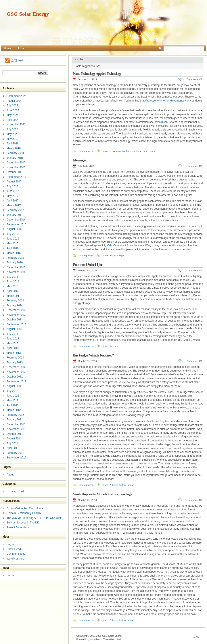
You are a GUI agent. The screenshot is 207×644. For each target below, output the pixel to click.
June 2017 (13, 191)
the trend (114, 346)
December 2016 (16, 220)
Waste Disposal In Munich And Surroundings (102, 494)
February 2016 (15, 258)
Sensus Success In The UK (23, 523)
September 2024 (16, 96)
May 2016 (12, 243)
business (106, 151)
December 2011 (16, 424)
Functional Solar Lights (88, 265)
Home (8, 48)
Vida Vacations (116, 245)
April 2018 (13, 144)
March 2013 (14, 353)
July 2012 (12, 391)
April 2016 (13, 248)
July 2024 (12, 105)
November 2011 (16, 429)
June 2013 (13, 339)
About (21, 48)
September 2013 (16, 324)
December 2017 (16, 163)
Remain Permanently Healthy (24, 513)
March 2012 (14, 410)
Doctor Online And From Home (25, 508)
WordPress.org (15, 559)
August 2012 (14, 386)
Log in (10, 544)
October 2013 (15, 320)
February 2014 (15, 301)
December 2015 (16, 267)
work (152, 151)
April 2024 (13, 120)
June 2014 (13, 282)
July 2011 (12, 443)
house (130, 151)
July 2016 (12, 234)
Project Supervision (18, 527)
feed (17, 60)
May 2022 (12, 134)
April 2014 (13, 291)
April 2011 (13, 448)
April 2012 (13, 405)
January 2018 (15, 158)
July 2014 (12, 277)
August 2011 (14, 439)
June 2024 (13, 110)
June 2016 (13, 239)
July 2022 (12, 129)
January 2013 (15, 362)
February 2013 (15, 358)
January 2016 (15, 263)
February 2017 (15, 210)
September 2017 (16, 177)
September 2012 (16, 381)
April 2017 (13, 201)
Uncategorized (86, 151)
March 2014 (14, 296)
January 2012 (15, 420)
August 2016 (14, 229)
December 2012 (16, 367)
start (146, 151)
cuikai (118, 639)
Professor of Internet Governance (165, 101)
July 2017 (12, 186)
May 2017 (12, 196)
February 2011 (15, 453)
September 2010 (16, 458)
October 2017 (15, 172)
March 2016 (14, 253)
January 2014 (15, 305)
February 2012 (15, 415)
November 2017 (16, 167)
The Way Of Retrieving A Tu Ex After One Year (34, 518)
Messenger (80, 160)
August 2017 (14, 182)
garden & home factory (114, 485)
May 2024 (12, 115)
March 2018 (14, 148)
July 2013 (12, 334)
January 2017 (15, 215)
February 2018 (15, 153)
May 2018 (12, 139)
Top (198, 637)
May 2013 (12, 343)
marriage (119, 255)
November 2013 (16, 315)
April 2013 (13, 348)
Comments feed (16, 554)
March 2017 (14, 205)
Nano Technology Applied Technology (97, 74)
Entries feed (14, 549)
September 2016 (16, 224)
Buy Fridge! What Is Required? (93, 355)
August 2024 (14, 101)
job (111, 255)
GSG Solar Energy (28, 14)
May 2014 (12, 286)
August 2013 (14, 329)
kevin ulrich (161, 122)
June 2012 (13, 396)
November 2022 (16, 125)
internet (138, 151)
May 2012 (12, 401)
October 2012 (15, 377)
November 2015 (16, 272)
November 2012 (16, 372)
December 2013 (16, 310)
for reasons (119, 151)
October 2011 (15, 434)
